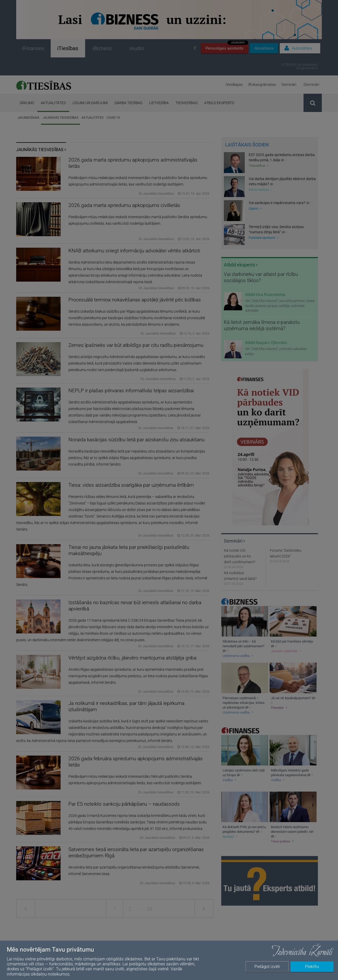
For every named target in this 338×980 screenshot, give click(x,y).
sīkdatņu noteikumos (50, 974)
